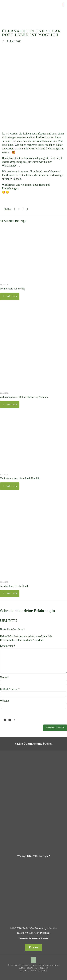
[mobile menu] (63, 4)
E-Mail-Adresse (10, 689)
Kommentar (8, 646)
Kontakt (33, 947)
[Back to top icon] (33, 960)
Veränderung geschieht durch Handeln (20, 478)
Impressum (24, 970)
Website (4, 701)
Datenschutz (35, 970)
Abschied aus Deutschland (14, 586)
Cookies (44, 970)
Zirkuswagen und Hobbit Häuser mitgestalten (24, 397)
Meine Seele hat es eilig (13, 289)
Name (4, 677)
